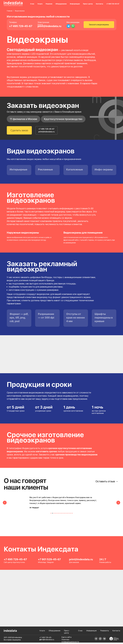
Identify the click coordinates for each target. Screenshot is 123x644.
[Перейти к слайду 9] (63, 515)
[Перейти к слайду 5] (57, 515)
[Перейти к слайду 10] (65, 515)
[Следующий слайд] (118, 504)
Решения (49, 4)
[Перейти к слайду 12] (68, 515)
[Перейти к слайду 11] (66, 515)
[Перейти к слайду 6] (59, 515)
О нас (32, 4)
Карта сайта (67, 639)
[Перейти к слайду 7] (60, 515)
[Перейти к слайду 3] (54, 515)
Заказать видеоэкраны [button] (99, 25)
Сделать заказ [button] (19, 130)
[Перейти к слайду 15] (72, 515)
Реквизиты (105, 632)
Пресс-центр (88, 4)
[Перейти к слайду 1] (51, 515)
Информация (75, 4)
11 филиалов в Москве (23, 119)
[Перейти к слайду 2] (52, 515)
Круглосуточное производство (63, 119)
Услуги (40, 4)
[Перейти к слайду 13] (69, 515)
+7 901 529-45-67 (49, 561)
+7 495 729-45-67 (113, 4)
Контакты (99, 4)
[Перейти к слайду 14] (71, 515)
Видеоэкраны (20, 11)
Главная (10, 11)
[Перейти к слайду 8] (62, 515)
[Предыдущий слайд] (5, 504)
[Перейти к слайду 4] (56, 515)
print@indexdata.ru (49, 26)
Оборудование (61, 4)
